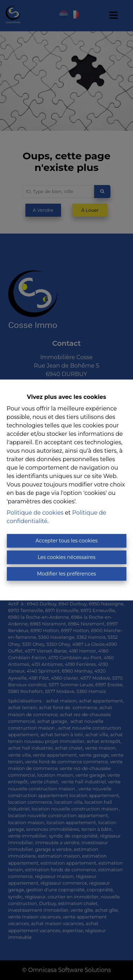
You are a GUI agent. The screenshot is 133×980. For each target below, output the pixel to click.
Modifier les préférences (66, 574)
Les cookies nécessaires (66, 557)
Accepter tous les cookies (66, 541)
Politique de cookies (35, 513)
